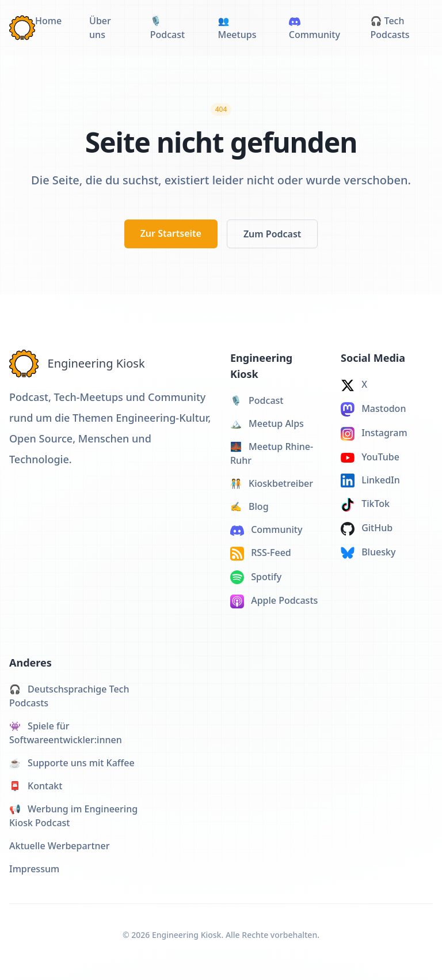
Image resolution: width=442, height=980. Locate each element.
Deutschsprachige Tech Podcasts (69, 696)
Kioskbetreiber (272, 483)
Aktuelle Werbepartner (60, 846)
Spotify (256, 578)
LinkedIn (370, 481)
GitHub (367, 529)
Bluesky (368, 552)
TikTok (365, 504)
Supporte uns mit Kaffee (72, 763)
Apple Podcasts (274, 601)
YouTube (370, 457)
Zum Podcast (272, 234)
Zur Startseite (171, 233)
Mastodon (373, 409)
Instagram (374, 434)
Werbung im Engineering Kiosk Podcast (73, 816)
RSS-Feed (261, 553)
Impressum (34, 869)
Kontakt (36, 786)
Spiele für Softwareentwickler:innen (66, 733)
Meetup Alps (267, 423)
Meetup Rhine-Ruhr (272, 453)
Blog (249, 506)
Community (266, 529)
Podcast (257, 400)
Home (48, 21)
